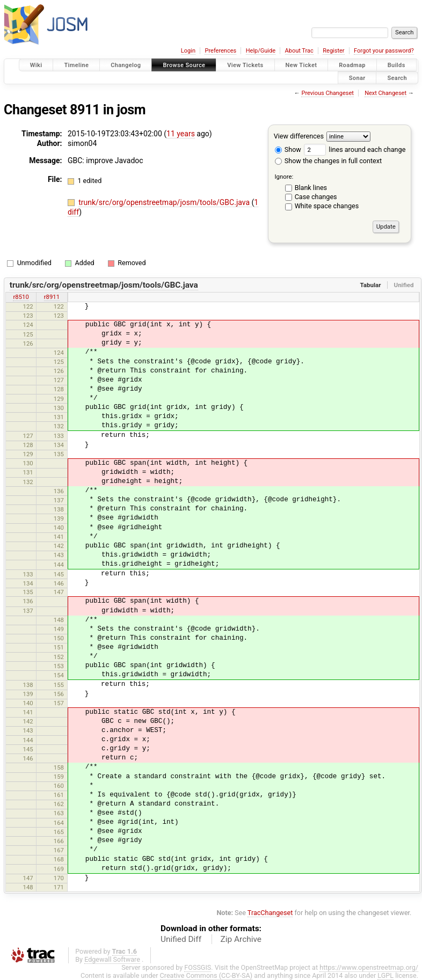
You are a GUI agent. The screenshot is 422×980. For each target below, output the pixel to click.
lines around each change (355, 149)
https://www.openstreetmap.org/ (369, 967)
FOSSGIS (198, 967)
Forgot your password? (384, 51)
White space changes (327, 206)
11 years (181, 134)
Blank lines (311, 188)
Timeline (76, 65)
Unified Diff (181, 939)
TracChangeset (270, 913)
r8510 (21, 297)
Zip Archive (241, 939)
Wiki (36, 65)
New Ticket (301, 65)
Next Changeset (385, 93)
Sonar (357, 78)
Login (188, 51)
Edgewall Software (112, 959)
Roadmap (352, 65)
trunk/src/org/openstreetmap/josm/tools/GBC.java (165, 202)
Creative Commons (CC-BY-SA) (206, 975)
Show (288, 149)
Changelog (126, 65)
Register (333, 51)
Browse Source (184, 65)
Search (397, 78)
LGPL (385, 975)
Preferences (220, 51)
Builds (396, 65)
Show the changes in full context (328, 161)
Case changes (316, 197)
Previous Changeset (327, 93)
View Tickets (245, 65)
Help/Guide (261, 51)
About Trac (299, 51)
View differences (299, 136)
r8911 (52, 297)
